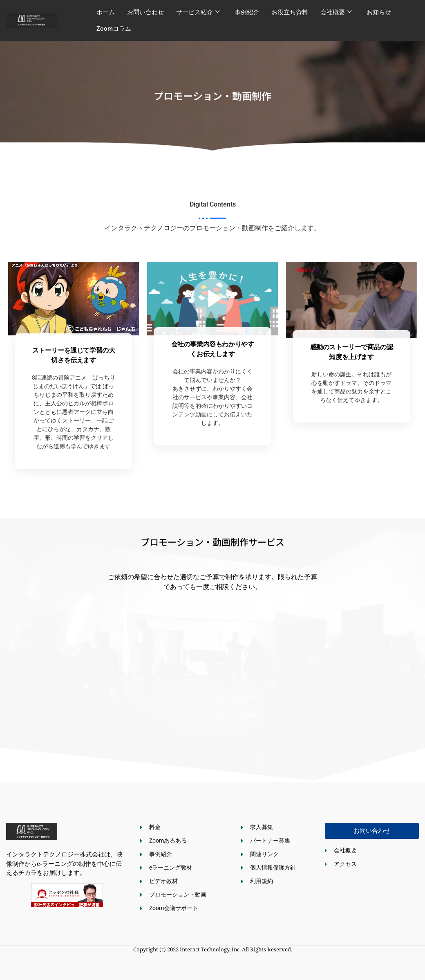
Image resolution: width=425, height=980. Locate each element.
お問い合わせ (145, 12)
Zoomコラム (114, 29)
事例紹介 (247, 12)
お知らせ (379, 12)
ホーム (106, 12)
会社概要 (336, 12)
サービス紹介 (198, 12)
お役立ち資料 (290, 12)
